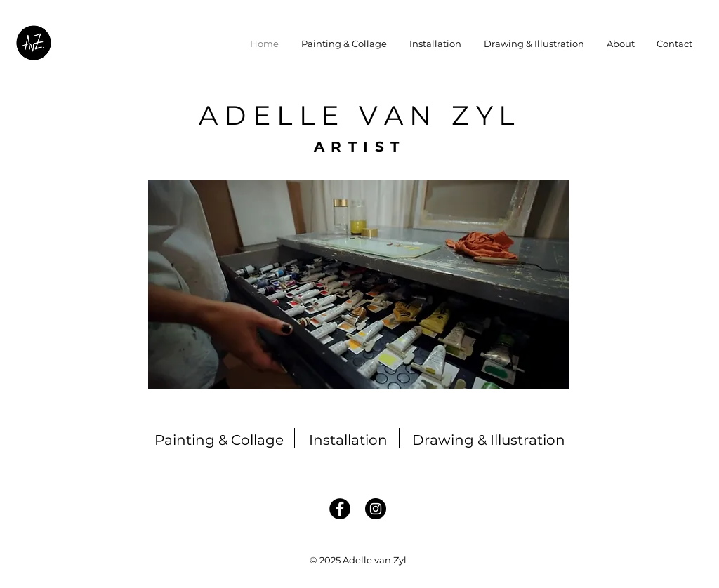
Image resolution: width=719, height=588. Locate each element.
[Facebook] (340, 509)
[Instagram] (376, 509)
